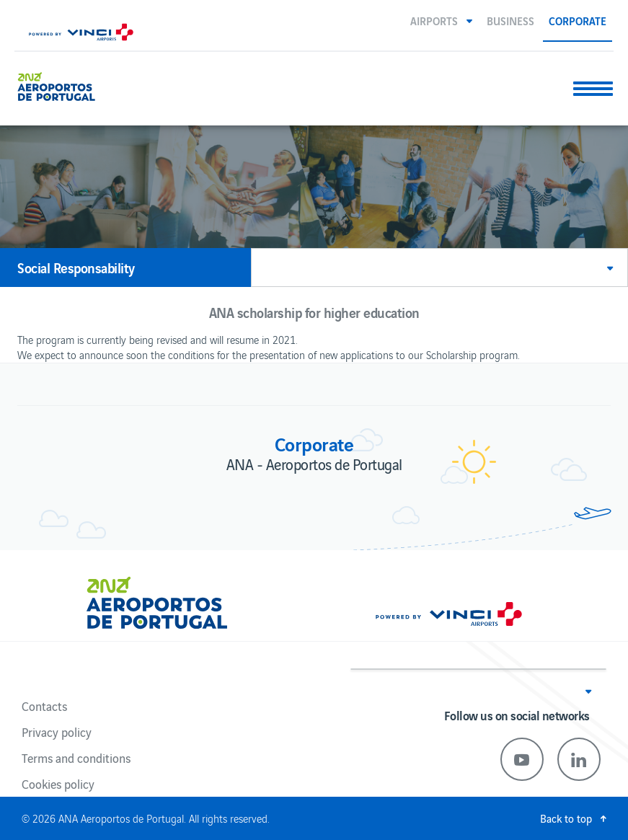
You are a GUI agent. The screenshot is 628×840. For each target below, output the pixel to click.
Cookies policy (58, 784)
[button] (441, 20)
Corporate (578, 20)
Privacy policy (57, 732)
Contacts (44, 706)
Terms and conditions (76, 758)
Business (510, 20)
